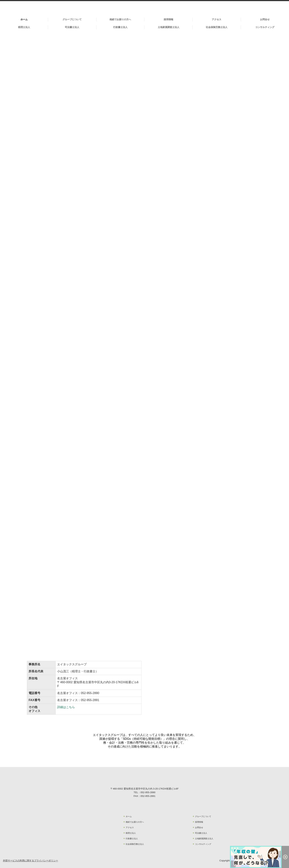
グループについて (72, 19)
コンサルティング (265, 27)
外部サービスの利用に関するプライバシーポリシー (31, 861)
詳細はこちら (66, 707)
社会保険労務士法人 (217, 27)
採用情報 (168, 19)
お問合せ (265, 19)
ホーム (24, 19)
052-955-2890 (90, 693)
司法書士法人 (72, 27)
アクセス (217, 19)
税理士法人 (24, 27)
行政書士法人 (120, 27)
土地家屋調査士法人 (169, 27)
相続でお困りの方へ (120, 19)
